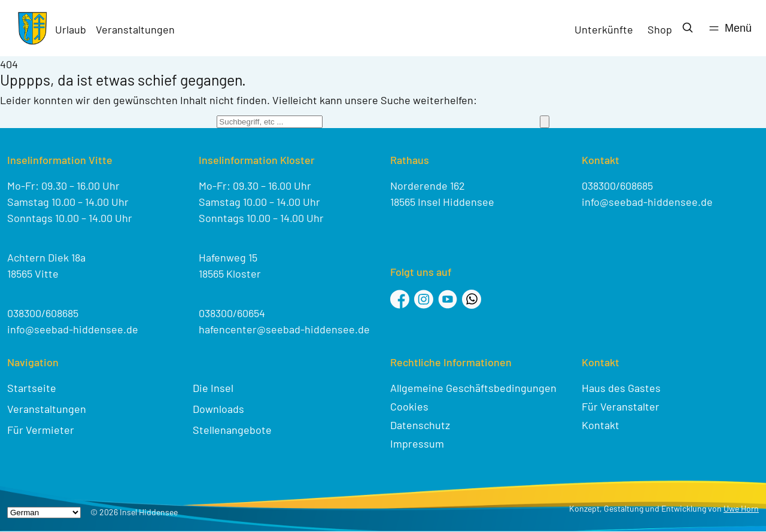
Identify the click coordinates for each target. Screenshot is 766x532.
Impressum (417, 443)
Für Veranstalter (621, 406)
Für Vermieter (41, 430)
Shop (660, 29)
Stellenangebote (232, 430)
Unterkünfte (604, 29)
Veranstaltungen (135, 29)
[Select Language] (44, 513)
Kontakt (601, 425)
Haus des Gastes (621, 388)
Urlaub (71, 29)
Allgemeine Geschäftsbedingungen (473, 388)
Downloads (218, 409)
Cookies (409, 406)
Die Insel (213, 388)
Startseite (32, 388)
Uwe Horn (741, 508)
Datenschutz (420, 425)
